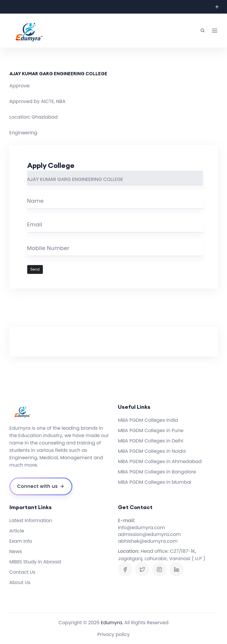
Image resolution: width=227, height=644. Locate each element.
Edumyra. (112, 623)
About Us (20, 582)
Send (35, 269)
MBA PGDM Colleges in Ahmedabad (160, 461)
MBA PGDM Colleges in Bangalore (157, 472)
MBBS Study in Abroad (35, 562)
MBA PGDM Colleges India (148, 420)
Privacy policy (113, 634)
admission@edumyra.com (149, 534)
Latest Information (31, 520)
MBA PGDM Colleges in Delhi (151, 441)
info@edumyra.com (141, 528)
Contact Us (22, 572)
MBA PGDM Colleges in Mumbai (155, 482)
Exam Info (21, 541)
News (16, 551)
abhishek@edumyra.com (148, 541)
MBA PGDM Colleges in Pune (151, 430)
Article (17, 531)
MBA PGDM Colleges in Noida (152, 451)
